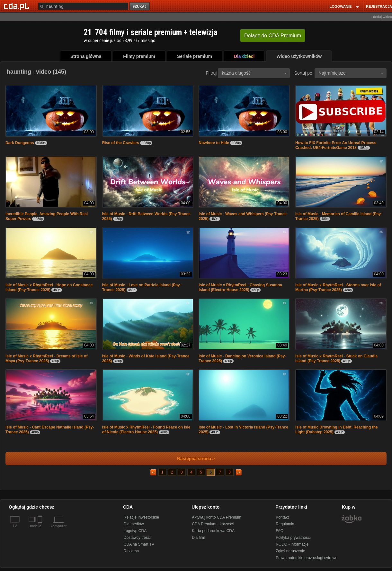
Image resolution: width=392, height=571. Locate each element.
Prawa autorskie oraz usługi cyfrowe (307, 558)
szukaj (140, 7)
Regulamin (285, 524)
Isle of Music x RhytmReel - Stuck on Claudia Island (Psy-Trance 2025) (336, 359)
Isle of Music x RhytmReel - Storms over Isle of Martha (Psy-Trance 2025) (338, 287)
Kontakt (282, 517)
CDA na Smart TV (139, 544)
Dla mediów (134, 524)
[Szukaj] (83, 6)
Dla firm (198, 538)
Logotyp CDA (135, 531)
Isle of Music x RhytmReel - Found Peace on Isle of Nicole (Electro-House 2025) (146, 430)
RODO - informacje (292, 544)
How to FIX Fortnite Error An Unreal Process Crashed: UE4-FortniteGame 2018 (336, 145)
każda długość (254, 73)
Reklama (131, 551)
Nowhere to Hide (214, 143)
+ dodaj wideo (381, 17)
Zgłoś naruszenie (290, 551)
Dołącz (273, 36)
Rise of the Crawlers (121, 143)
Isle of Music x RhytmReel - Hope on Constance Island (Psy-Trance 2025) (49, 287)
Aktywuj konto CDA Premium (216, 517)
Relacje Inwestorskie (141, 517)
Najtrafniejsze (351, 73)
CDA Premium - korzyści (213, 524)
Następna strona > (192, 459)
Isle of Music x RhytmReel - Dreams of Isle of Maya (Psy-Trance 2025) (46, 359)
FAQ (280, 531)
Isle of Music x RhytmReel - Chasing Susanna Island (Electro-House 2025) (240, 287)
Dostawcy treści (137, 538)
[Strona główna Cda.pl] (17, 6)
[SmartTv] (41, 530)
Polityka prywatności (293, 538)
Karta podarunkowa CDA (213, 531)
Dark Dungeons (20, 143)
